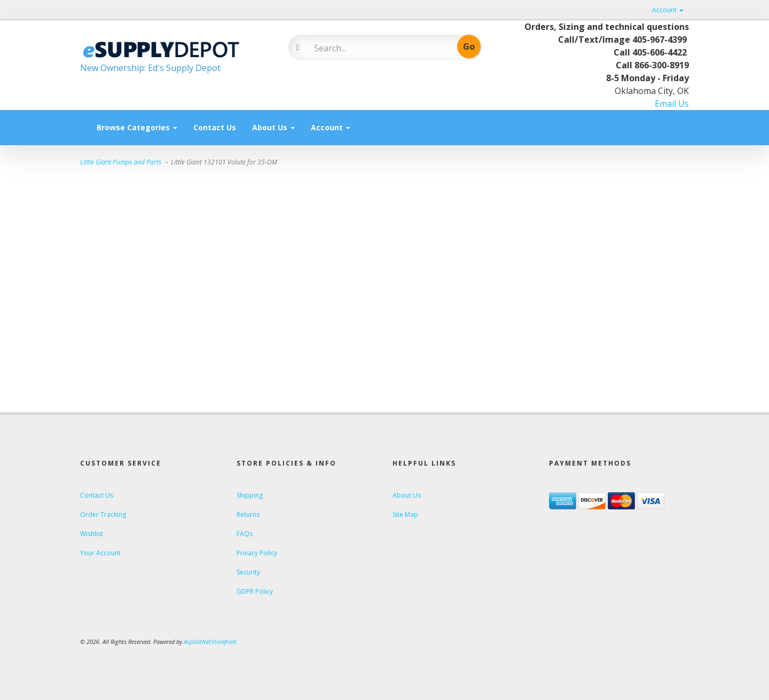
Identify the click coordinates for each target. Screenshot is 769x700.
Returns (248, 514)
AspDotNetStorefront (210, 642)
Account (668, 10)
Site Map (405, 514)
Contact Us (215, 127)
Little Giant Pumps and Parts (121, 162)
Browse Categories (137, 127)
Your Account (100, 553)
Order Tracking (103, 514)
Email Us (672, 104)
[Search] (377, 48)
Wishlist (92, 534)
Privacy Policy (257, 553)
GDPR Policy (255, 591)
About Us (273, 127)
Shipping (250, 495)
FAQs (245, 534)
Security (248, 572)
